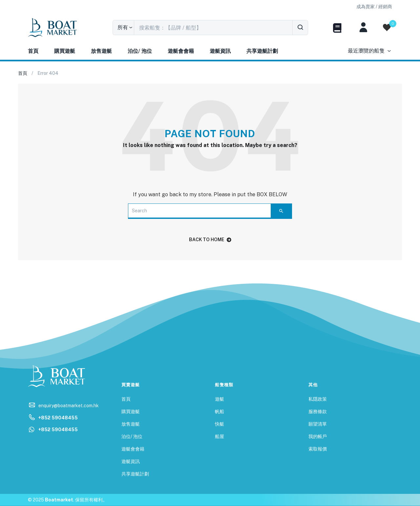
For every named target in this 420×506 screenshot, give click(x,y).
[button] (374, 7)
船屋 (220, 436)
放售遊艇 (101, 51)
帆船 (220, 411)
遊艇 (220, 399)
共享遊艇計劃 (262, 51)
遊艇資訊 (220, 51)
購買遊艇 (65, 51)
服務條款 (318, 411)
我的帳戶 (318, 436)
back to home (210, 240)
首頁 (33, 51)
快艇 (220, 424)
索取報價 (318, 449)
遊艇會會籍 (181, 51)
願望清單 (318, 424)
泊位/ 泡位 (140, 51)
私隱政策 (318, 399)
